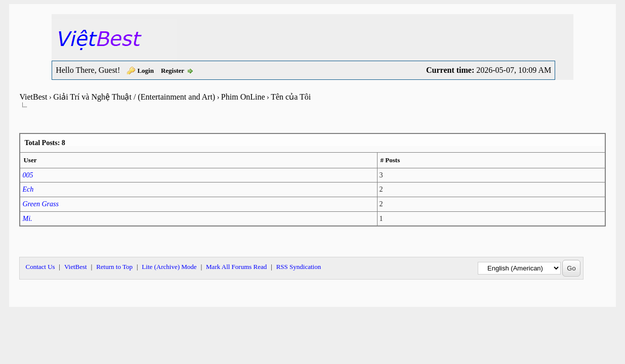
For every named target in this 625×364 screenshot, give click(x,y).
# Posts (390, 160)
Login (145, 71)
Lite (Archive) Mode (169, 267)
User (30, 160)
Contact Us (40, 267)
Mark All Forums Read (236, 267)
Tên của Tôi (291, 97)
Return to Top (114, 267)
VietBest (33, 97)
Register (173, 71)
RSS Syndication (299, 267)
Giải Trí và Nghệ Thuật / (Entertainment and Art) (134, 97)
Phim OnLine (243, 97)
